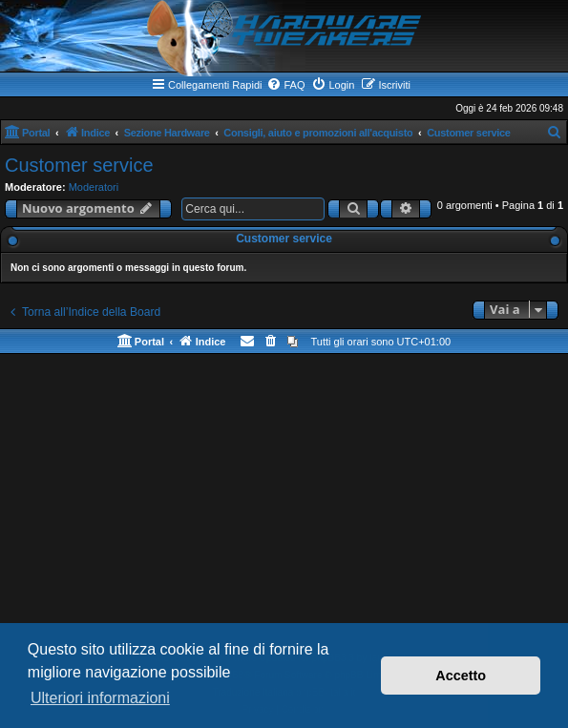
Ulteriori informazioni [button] (100, 698)
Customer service (79, 165)
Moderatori (94, 187)
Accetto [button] (461, 676)
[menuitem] (285, 85)
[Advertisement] (284, 507)
